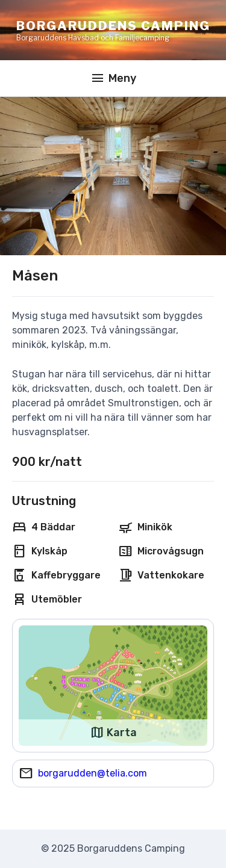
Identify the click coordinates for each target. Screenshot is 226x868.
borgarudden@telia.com (93, 773)
